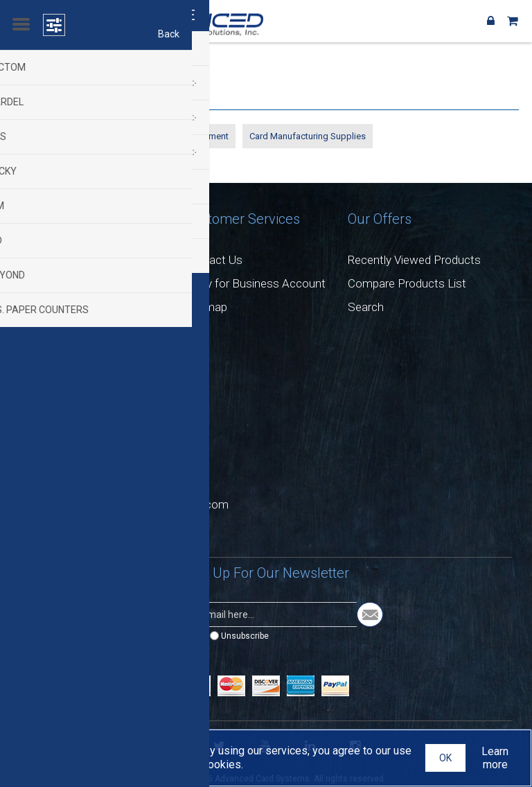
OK (445, 758)
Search (366, 307)
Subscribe (179, 636)
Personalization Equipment (73, 136)
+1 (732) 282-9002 (93, 438)
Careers (40, 260)
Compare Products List (407, 283)
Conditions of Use (66, 330)
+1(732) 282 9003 (91, 471)
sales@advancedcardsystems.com (138, 504)
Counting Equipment (188, 136)
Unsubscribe (245, 636)
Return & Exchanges (71, 283)
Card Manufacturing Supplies (308, 136)
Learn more (495, 758)
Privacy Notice (57, 307)
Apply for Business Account (255, 283)
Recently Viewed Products (414, 260)
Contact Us (213, 260)
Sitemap (206, 307)
